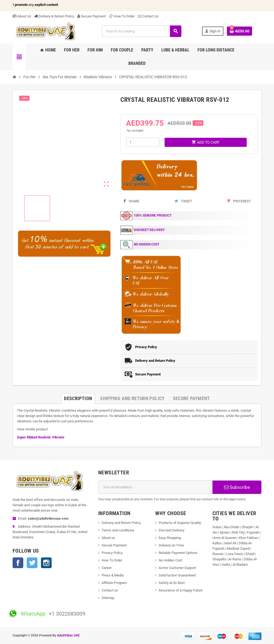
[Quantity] (143, 142)
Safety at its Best (172, 583)
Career (107, 568)
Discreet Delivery (172, 530)
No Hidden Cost (170, 560)
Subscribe (237, 487)
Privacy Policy (112, 553)
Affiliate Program (114, 583)
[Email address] (155, 487)
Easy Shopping (170, 538)
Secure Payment (92, 16)
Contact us (110, 590)
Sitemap (108, 598)
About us (108, 538)
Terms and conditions (118, 530)
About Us (22, 16)
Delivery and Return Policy (121, 523)
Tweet (183, 201)
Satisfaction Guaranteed (177, 575)
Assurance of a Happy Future (181, 590)
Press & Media (113, 575)
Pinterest (239, 201)
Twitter (32, 563)
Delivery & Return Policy (54, 16)
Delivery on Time (171, 545)
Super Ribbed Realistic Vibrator (41, 437)
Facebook (18, 563)
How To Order (122, 16)
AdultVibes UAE (68, 635)
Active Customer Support (177, 568)
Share (132, 201)
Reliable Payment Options (178, 553)
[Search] (142, 31)
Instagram (46, 563)
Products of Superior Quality (180, 523)
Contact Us (148, 16)
